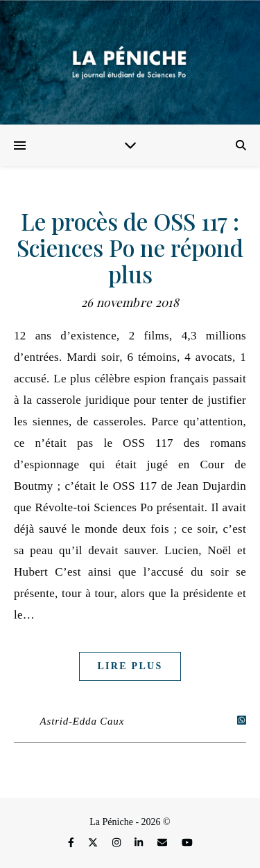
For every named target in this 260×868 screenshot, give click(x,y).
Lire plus (130, 666)
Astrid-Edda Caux (83, 721)
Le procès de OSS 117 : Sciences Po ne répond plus (130, 247)
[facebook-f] (72, 843)
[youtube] (187, 843)
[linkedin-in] (140, 843)
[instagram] (118, 843)
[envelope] (164, 843)
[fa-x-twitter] (94, 843)
